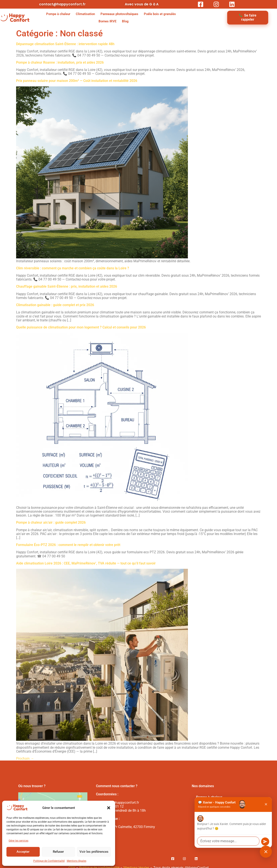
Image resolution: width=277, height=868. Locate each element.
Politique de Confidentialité (49, 861)
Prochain (25, 758)
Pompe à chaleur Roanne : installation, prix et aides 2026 (60, 62)
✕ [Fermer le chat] (266, 804)
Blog (125, 21)
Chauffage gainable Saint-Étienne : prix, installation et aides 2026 (67, 286)
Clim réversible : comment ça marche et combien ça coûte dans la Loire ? (73, 268)
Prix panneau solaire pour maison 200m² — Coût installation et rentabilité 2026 (77, 81)
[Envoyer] (265, 842)
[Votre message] (228, 841)
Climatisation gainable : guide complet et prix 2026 (55, 305)
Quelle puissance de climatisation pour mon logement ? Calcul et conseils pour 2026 (81, 327)
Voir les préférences (94, 852)
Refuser (58, 852)
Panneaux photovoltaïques (119, 14)
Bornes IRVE (107, 21)
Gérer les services (18, 841)
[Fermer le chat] (266, 852)
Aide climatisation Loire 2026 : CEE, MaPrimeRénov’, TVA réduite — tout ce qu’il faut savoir (86, 563)
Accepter (23, 852)
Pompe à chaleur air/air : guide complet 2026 (51, 522)
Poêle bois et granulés (160, 14)
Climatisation (85, 14)
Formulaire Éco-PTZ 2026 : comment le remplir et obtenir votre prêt (68, 545)
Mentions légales (77, 861)
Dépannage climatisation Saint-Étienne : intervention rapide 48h (65, 44)
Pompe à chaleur (58, 14)
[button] (109, 808)
